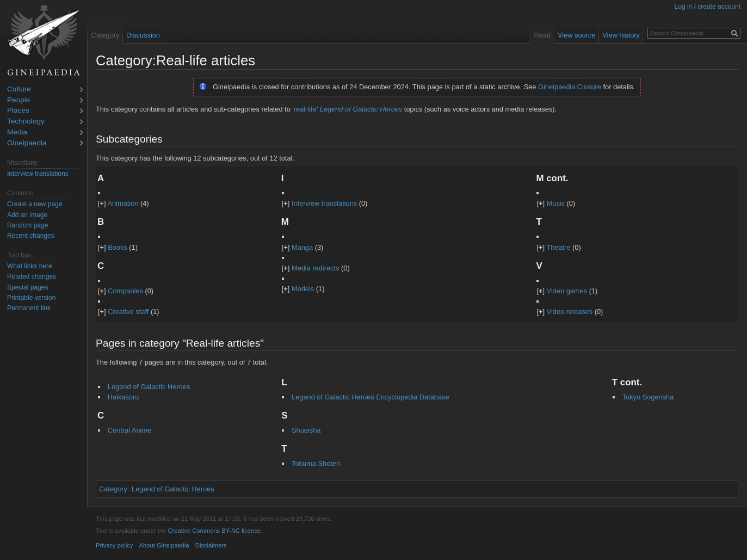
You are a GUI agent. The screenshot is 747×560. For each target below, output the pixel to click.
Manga (302, 247)
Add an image (27, 215)
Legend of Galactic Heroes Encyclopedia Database (371, 397)
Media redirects (315, 268)
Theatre (558, 247)
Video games (567, 291)
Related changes (32, 276)
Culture (19, 90)
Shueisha (306, 430)
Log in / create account (708, 7)
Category (113, 489)
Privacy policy (114, 545)
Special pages (27, 287)
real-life (305, 109)
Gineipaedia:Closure (570, 87)
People (18, 100)
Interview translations (324, 203)
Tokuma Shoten (316, 463)
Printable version (31, 298)
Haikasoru (124, 397)
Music (556, 203)
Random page (27, 225)
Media (17, 133)
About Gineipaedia (164, 545)
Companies (125, 291)
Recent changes (31, 236)
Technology (26, 122)
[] (102, 203)
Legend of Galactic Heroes (361, 109)
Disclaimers (211, 545)
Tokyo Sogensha (648, 397)
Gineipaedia (27, 143)
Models (303, 289)
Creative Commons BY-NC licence (214, 531)
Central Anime (129, 430)
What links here (30, 266)
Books (118, 247)
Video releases (570, 312)
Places (18, 111)
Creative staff (128, 312)
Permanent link (29, 308)
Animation (123, 203)
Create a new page (35, 204)
